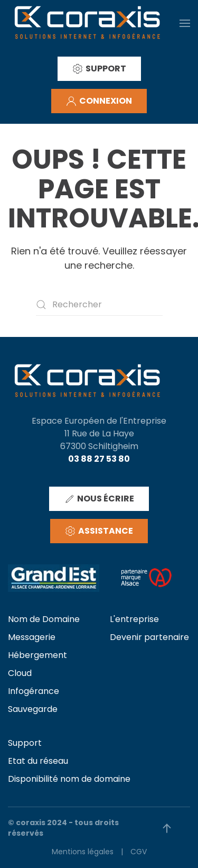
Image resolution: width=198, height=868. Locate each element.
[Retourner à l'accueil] (87, 23)
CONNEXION (99, 101)
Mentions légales (83, 852)
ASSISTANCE (99, 531)
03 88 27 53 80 (99, 459)
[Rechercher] (99, 305)
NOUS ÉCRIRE (99, 499)
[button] (185, 23)
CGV (139, 852)
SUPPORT (99, 68)
